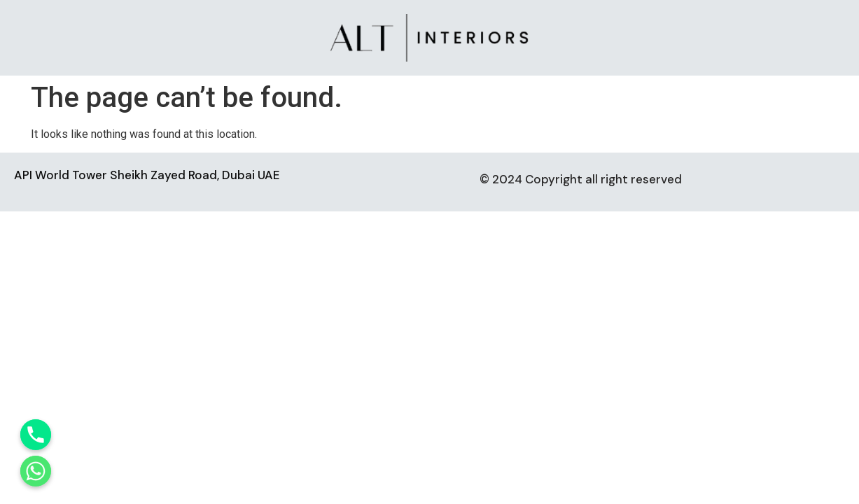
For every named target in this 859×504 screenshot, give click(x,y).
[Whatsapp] (36, 471)
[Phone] (36, 435)
